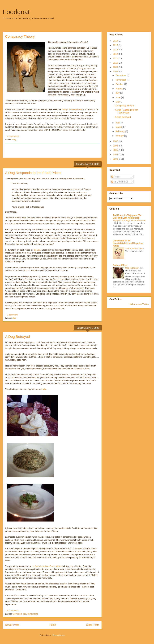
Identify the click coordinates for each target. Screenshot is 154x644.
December (121, 75)
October (120, 84)
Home (53, 625)
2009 (116, 67)
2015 (116, 45)
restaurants (33, 614)
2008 (116, 71)
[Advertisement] (52, 150)
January (120, 136)
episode (78, 109)
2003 (116, 159)
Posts (115, 177)
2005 (116, 150)
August (119, 89)
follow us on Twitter (139, 304)
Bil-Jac (37, 250)
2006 (116, 146)
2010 (116, 63)
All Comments (120, 182)
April (118, 123)
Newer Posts (12, 625)
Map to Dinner (132, 268)
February (120, 131)
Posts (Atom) (58, 635)
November (121, 80)
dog (14, 139)
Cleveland (17, 614)
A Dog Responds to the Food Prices (33, 173)
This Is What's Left (134, 248)
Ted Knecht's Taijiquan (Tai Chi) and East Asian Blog (127, 216)
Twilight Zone (68, 109)
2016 (116, 41)
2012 (116, 54)
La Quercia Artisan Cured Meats (47, 566)
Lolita (44, 389)
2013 (116, 50)
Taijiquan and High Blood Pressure (129, 220)
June (118, 97)
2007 (116, 141)
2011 (116, 58)
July (118, 93)
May (118, 102)
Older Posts (93, 625)
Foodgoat (16, 12)
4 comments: (13, 136)
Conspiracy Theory (20, 36)
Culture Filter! (120, 265)
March (119, 127)
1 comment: (13, 315)
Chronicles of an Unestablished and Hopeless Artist (128, 243)
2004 (116, 155)
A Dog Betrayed (17, 337)
